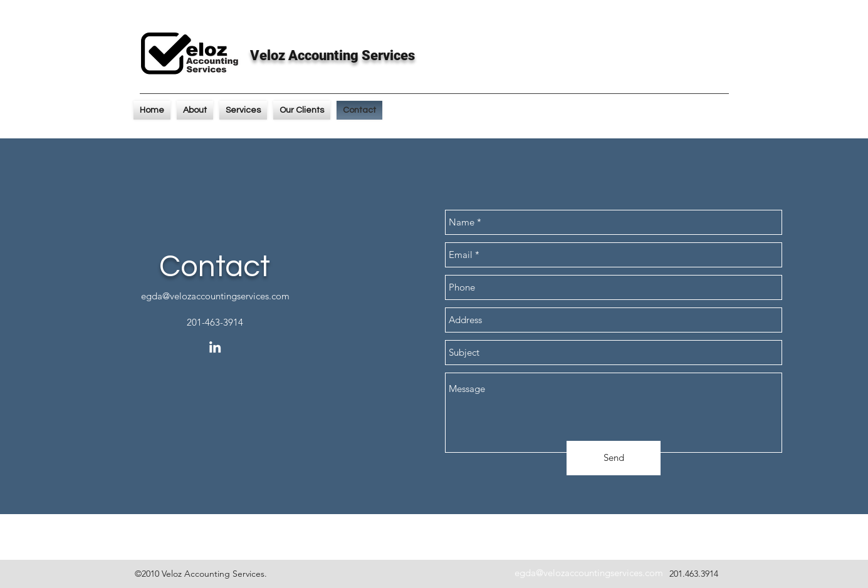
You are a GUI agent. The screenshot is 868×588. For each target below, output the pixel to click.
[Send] (614, 458)
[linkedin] (215, 347)
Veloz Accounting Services (332, 55)
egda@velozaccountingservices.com (215, 296)
